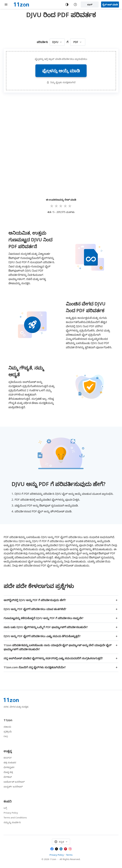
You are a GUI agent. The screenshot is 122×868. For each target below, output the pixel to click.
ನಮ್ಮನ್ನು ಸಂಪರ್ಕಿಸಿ (12, 822)
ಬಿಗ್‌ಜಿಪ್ (8, 777)
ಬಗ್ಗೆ (5, 808)
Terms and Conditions (15, 817)
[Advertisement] (61, 28)
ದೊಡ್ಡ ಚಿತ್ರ (8, 772)
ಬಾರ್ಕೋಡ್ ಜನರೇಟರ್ (14, 782)
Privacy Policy (11, 813)
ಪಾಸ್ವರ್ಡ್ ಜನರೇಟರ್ (13, 786)
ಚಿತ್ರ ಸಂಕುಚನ (10, 762)
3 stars (61, 206)
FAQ (6, 736)
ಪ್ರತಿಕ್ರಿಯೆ (8, 731)
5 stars (70, 206)
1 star (52, 206)
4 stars (66, 206)
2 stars (56, 206)
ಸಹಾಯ (7, 727)
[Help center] (75, 5)
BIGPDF (8, 758)
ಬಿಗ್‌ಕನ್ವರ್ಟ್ (9, 767)
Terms (69, 855)
